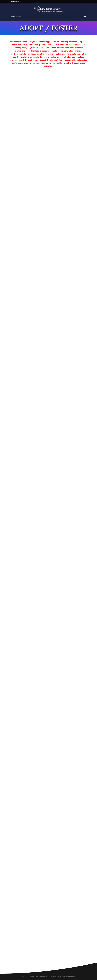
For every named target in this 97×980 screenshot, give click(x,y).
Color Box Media (68, 977)
